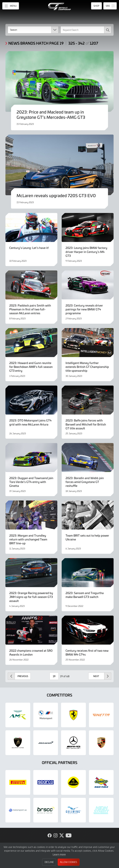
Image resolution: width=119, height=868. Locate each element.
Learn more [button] (59, 854)
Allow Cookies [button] (68, 862)
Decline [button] (49, 862)
